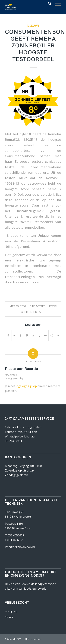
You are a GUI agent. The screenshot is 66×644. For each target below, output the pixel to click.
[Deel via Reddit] (52, 336)
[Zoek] (48, 4)
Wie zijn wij (11, 611)
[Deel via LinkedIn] (33, 336)
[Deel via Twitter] (14, 336)
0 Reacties (37, 306)
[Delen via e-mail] (58, 336)
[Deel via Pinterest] (27, 336)
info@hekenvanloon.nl (20, 547)
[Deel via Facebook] (8, 336)
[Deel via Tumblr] (39, 336)
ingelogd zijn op (26, 386)
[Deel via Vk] (45, 336)
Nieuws (33, 26)
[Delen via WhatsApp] (21, 336)
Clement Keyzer (33, 312)
